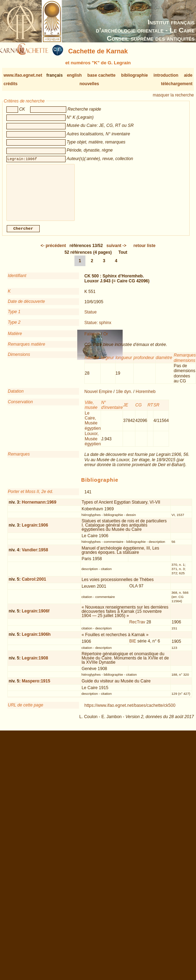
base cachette (102, 75)
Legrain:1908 (35, 664)
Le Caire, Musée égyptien (93, 426)
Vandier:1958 (35, 556)
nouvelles (89, 84)
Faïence (92, 340)
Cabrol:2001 (34, 585)
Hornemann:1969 (39, 508)
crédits (10, 84)
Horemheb (146, 397)
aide (188, 75)
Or (105, 340)
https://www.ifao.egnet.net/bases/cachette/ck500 (130, 711)
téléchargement (177, 84)
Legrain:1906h (36, 640)
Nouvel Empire (98, 397)
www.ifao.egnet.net (23, 75)
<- (53, 251)
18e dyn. (124, 397)
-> (116, 251)
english (74, 75)
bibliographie (135, 75)
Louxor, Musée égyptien (93, 444)
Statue (91, 318)
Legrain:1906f (36, 617)
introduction (166, 75)
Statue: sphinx (98, 328)
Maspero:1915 (36, 687)
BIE (133, 647)
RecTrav (137, 628)
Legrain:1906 (35, 531)
